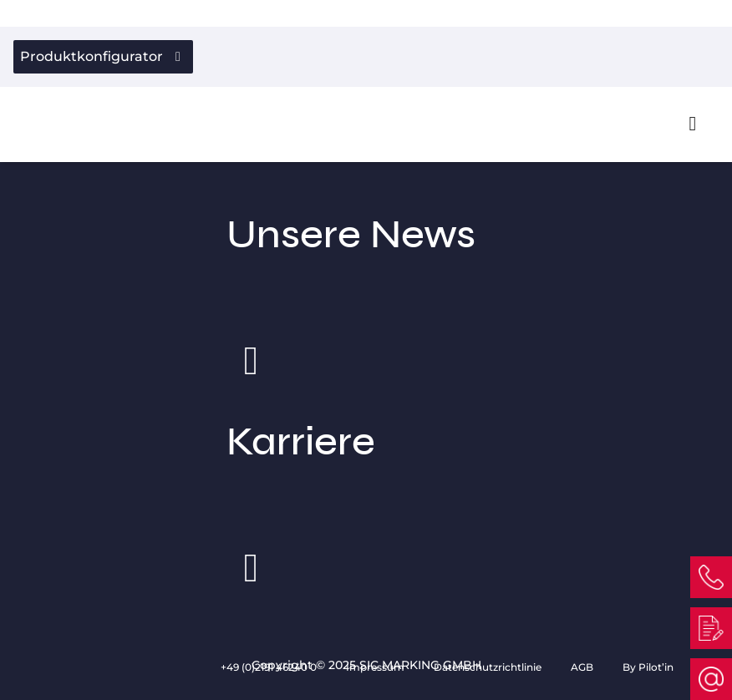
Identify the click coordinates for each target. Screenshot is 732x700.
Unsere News (366, 278)
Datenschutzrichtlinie (489, 667)
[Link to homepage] (51, 123)
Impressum (376, 667)
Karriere (366, 485)
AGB (583, 667)
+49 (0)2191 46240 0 (270, 667)
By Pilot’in (648, 667)
